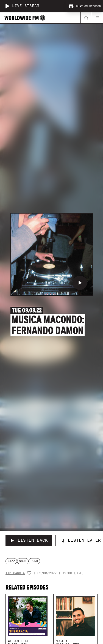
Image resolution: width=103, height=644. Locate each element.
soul (23, 561)
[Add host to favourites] (29, 573)
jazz (11, 561)
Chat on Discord (85, 6)
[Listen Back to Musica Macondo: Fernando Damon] (29, 541)
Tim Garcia (15, 573)
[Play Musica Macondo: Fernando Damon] (80, 283)
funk (34, 561)
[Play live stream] (7, 6)
